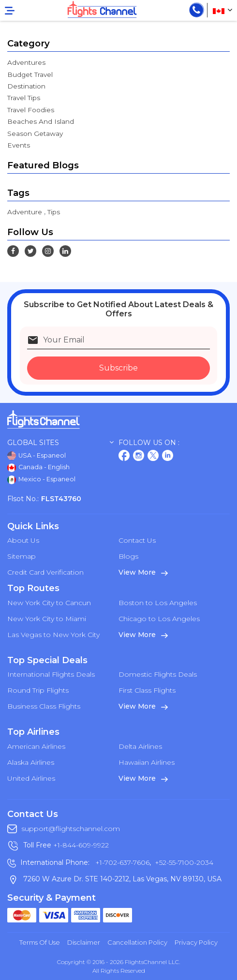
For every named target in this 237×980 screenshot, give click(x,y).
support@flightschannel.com (71, 829)
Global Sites (60, 443)
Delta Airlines (140, 746)
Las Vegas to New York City (53, 635)
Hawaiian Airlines (147, 762)
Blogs (128, 556)
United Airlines (31, 778)
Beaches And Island (41, 121)
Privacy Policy (196, 942)
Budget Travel (30, 74)
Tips (54, 212)
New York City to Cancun (49, 603)
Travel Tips (24, 98)
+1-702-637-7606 (121, 862)
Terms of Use (40, 942)
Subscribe (118, 368)
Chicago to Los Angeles (159, 619)
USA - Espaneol (37, 456)
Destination (26, 86)
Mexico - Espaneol (41, 480)
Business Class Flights (44, 706)
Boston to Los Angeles (158, 603)
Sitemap (22, 556)
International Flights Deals (51, 674)
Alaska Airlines (31, 762)
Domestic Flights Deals (158, 674)
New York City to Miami (47, 619)
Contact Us (137, 540)
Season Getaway (35, 134)
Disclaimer (84, 942)
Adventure (25, 212)
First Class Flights (147, 690)
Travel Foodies (31, 110)
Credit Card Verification (45, 572)
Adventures (26, 62)
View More (143, 572)
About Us (23, 540)
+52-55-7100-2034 (183, 862)
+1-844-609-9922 (81, 845)
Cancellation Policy (137, 942)
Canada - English (38, 468)
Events (19, 145)
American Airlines (36, 746)
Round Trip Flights (38, 690)
